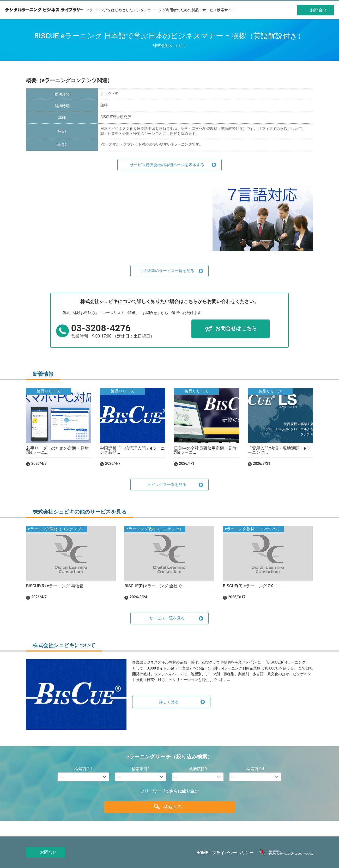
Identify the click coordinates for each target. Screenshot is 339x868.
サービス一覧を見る (167, 618)
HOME (202, 853)
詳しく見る (169, 702)
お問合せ (48, 852)
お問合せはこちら (236, 328)
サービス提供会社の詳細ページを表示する (167, 165)
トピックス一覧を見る (167, 485)
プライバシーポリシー (233, 853)
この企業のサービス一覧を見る (167, 271)
